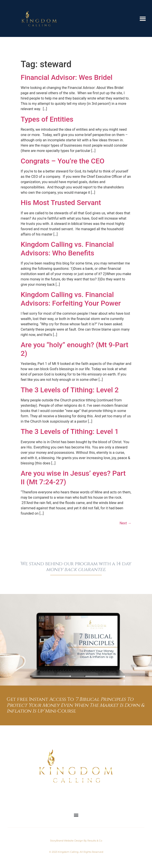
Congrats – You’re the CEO (63, 161)
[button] (143, 18)
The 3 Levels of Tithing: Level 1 (70, 431)
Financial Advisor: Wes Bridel (67, 77)
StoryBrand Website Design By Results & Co (76, 841)
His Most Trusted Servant (61, 203)
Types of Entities (47, 119)
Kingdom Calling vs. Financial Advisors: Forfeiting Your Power (71, 299)
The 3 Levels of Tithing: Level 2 (70, 390)
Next (125, 523)
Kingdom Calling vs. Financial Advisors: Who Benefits (67, 249)
